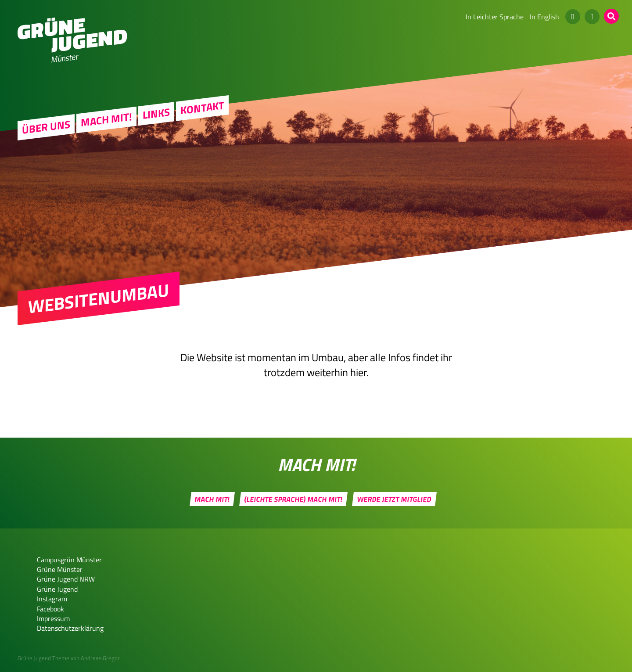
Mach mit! (106, 119)
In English (544, 17)
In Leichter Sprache (495, 17)
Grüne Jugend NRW (66, 579)
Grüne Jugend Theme (43, 658)
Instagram (52, 599)
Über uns (46, 127)
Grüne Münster (60, 569)
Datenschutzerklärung (70, 628)
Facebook (50, 609)
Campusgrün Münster (69, 560)
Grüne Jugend (57, 589)
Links (156, 114)
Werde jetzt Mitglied (394, 499)
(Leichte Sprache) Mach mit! (293, 499)
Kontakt (202, 108)
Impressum (53, 618)
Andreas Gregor (100, 658)
